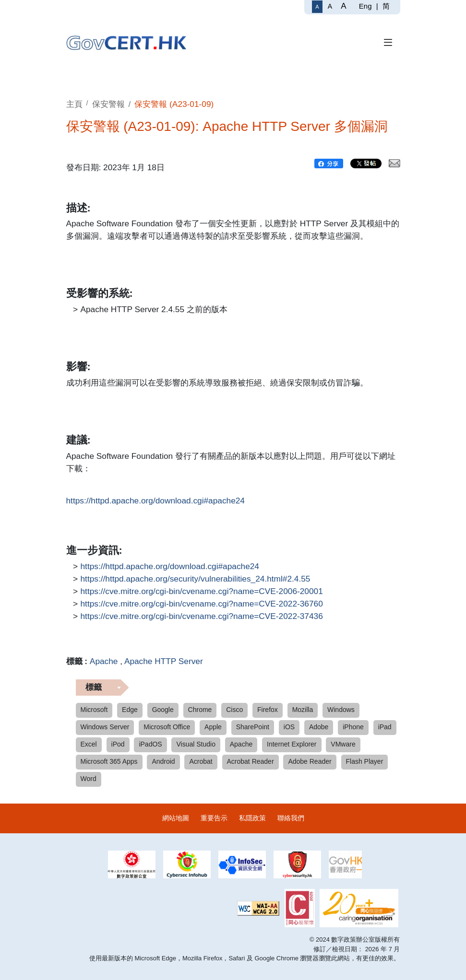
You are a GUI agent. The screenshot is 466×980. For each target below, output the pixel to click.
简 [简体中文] (386, 6)
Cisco (234, 710)
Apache (104, 661)
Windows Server (105, 727)
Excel (89, 744)
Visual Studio (196, 744)
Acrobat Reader (251, 761)
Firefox (268, 710)
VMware (343, 744)
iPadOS (150, 744)
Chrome (200, 710)
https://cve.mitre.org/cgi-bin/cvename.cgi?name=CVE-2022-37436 (202, 617)
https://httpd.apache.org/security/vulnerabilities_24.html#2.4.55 (196, 579)
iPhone (353, 727)
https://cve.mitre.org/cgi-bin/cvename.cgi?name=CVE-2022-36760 (202, 604)
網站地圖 (176, 818)
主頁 (74, 104)
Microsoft (94, 710)
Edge (130, 710)
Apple (213, 727)
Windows (341, 710)
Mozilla (303, 710)
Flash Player (365, 761)
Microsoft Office (167, 727)
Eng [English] (365, 6)
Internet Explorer (292, 744)
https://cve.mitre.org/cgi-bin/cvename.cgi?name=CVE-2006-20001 (202, 592)
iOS (289, 727)
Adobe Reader (310, 761)
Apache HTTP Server (164, 661)
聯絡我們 (291, 818)
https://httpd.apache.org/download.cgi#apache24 (155, 501)
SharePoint (253, 727)
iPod (118, 744)
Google (163, 710)
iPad (385, 727)
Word (89, 779)
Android (163, 761)
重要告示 (214, 818)
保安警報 (108, 104)
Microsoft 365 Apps (109, 761)
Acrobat (201, 761)
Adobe (319, 727)
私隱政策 (252, 818)
